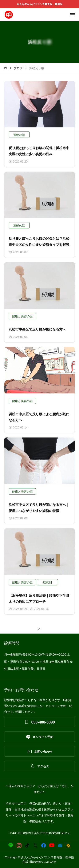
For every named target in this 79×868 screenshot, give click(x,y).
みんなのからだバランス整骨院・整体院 (41, 4)
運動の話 (19, 135)
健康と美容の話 (22, 316)
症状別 (47, 582)
